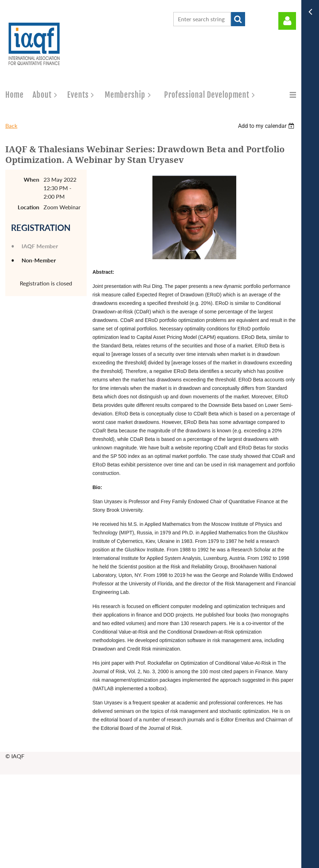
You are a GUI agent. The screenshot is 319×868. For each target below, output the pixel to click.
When (31, 179)
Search (238, 19)
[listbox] (267, 126)
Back (11, 126)
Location (28, 207)
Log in (287, 21)
